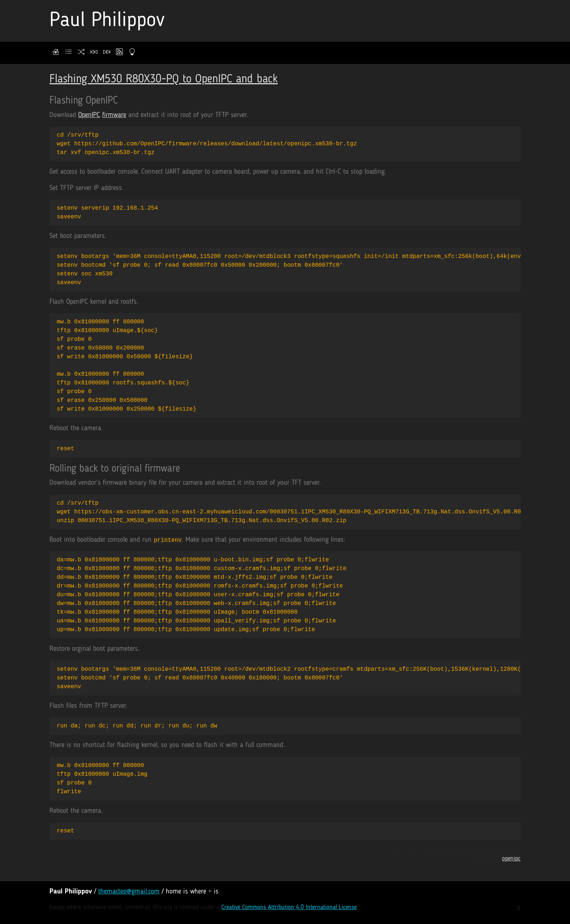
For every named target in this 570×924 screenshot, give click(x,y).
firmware (114, 115)
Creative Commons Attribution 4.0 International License (289, 907)
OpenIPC (89, 115)
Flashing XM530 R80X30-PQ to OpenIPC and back (164, 80)
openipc (511, 859)
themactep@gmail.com (129, 892)
